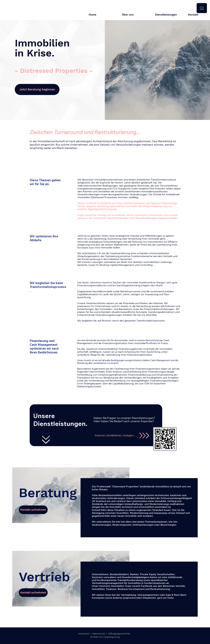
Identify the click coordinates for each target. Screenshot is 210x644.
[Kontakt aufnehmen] (33, 510)
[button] (202, 8)
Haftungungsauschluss (119, 634)
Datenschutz (99, 634)
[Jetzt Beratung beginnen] (37, 89)
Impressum (84, 634)
